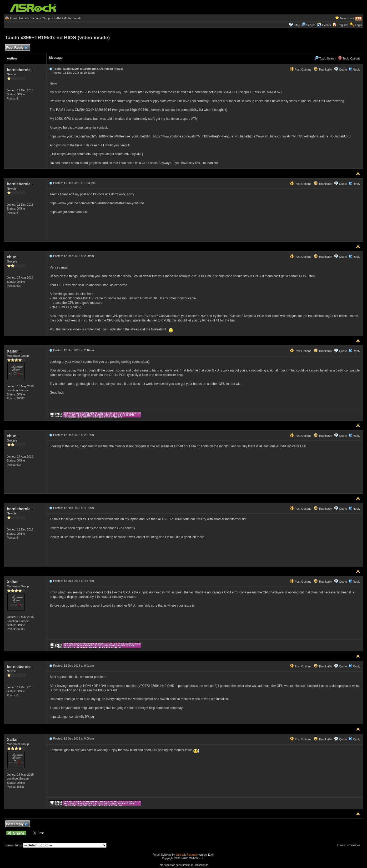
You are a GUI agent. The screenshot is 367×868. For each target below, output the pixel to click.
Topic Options (349, 58)
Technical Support (42, 18)
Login (358, 25)
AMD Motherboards (69, 18)
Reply (356, 70)
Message (56, 58)
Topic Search (325, 58)
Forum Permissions (350, 845)
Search (311, 25)
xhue (13, 257)
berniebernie (20, 70)
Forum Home (18, 18)
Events (324, 25)
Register (343, 25)
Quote (343, 70)
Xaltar (14, 351)
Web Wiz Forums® (187, 855)
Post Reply (17, 48)
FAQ (297, 25)
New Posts (347, 18)
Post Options (300, 70)
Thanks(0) (323, 70)
